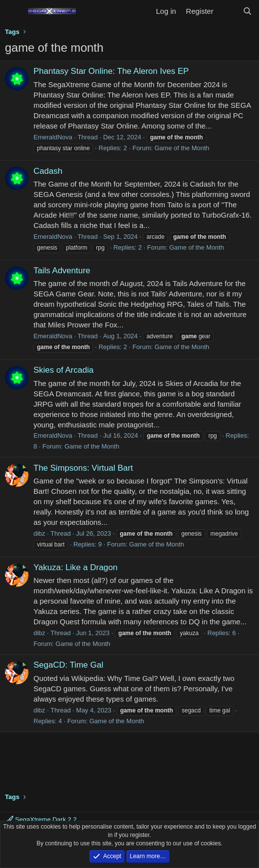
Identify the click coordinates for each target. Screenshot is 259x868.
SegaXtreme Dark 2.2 (42, 820)
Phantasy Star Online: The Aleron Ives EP (111, 71)
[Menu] (14, 11)
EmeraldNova (53, 137)
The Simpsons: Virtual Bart (83, 468)
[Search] (247, 11)
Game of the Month (182, 148)
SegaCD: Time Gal (68, 665)
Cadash (48, 171)
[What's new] (228, 11)
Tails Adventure (62, 271)
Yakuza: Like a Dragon (76, 567)
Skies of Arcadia (64, 370)
